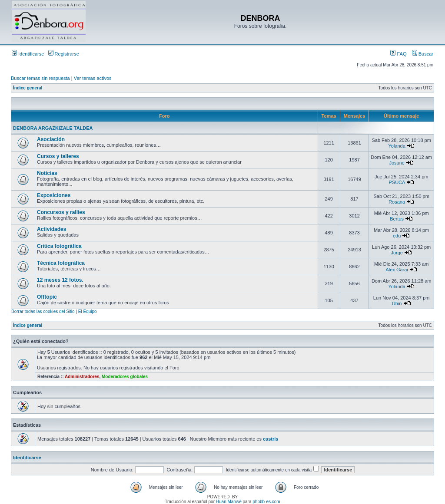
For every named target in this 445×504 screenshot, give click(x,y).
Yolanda (397, 146)
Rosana (397, 202)
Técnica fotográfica (61, 263)
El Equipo (88, 311)
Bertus (397, 219)
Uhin (397, 303)
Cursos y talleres (58, 156)
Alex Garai (397, 270)
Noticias (47, 173)
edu (397, 236)
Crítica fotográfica (59, 246)
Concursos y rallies (61, 212)
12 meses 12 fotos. (60, 280)
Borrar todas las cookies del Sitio (43, 311)
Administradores (82, 377)
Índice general (28, 88)
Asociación (51, 139)
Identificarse (28, 54)
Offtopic (47, 297)
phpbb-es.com (266, 502)
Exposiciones (54, 195)
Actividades (51, 229)
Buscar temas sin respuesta (40, 78)
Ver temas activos (93, 78)
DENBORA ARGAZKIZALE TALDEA (53, 128)
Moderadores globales (125, 377)
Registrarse (64, 54)
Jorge (397, 253)
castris (271, 439)
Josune (397, 163)
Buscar (423, 54)
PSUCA (397, 182)
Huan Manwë (229, 502)
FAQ (398, 54)
